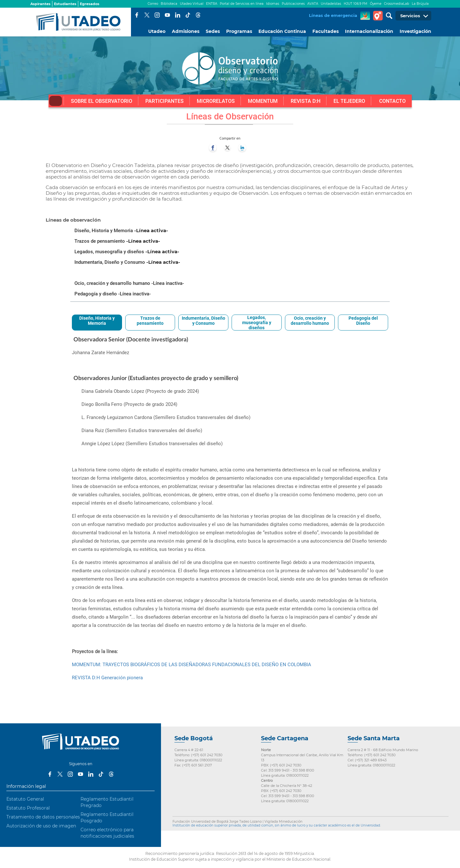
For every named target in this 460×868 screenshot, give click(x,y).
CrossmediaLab (397, 4)
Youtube (167, 15)
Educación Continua (282, 31)
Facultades (326, 31)
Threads (198, 15)
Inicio (56, 101)
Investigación (415, 31)
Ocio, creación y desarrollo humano (310, 321)
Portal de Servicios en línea (242, 4)
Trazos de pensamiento (150, 321)
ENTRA (212, 4)
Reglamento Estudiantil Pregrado (107, 802)
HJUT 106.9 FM (356, 4)
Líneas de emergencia (333, 15)
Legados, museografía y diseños (257, 323)
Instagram (157, 15)
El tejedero (349, 101)
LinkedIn (178, 15)
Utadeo (157, 31)
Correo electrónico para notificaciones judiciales (107, 833)
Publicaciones (293, 4)
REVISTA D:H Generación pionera (107, 678)
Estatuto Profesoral (28, 808)
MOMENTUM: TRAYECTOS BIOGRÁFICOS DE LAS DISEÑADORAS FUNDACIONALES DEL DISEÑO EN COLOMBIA (192, 665)
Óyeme (376, 4)
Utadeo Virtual (192, 4)
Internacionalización (369, 31)
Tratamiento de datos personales (43, 817)
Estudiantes (65, 4)
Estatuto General (25, 799)
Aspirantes (40, 4)
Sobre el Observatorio (102, 101)
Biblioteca (169, 4)
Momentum (263, 101)
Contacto (392, 101)
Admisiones (186, 31)
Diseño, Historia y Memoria (97, 321)
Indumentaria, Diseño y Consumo (203, 321)
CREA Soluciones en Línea (365, 16)
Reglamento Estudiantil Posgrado (107, 818)
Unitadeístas (331, 4)
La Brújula (420, 4)
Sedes (213, 31)
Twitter (147, 15)
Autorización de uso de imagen (41, 826)
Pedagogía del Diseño (363, 321)
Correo (153, 4)
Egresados (90, 4)
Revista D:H (306, 101)
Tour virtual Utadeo (378, 16)
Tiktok (188, 15)
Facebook (137, 15)
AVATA (313, 4)
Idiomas (273, 4)
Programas (239, 31)
